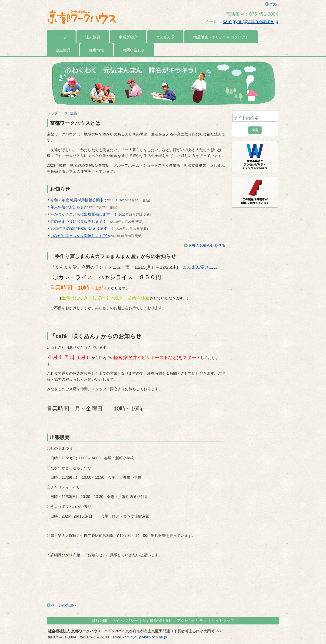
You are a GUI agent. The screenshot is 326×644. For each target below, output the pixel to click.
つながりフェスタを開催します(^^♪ (80, 236)
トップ (61, 37)
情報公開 (100, 621)
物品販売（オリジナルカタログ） (221, 37)
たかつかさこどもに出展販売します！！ (84, 214)
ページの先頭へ (62, 605)
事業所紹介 (128, 37)
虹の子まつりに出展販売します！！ (80, 222)
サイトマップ (223, 621)
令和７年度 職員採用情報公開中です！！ (84, 200)
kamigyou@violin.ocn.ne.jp (250, 21)
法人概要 (93, 37)
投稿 (73, 113)
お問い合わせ (134, 50)
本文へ (274, 4)
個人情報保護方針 (157, 621)
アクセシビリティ (192, 621)
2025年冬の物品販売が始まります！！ (83, 229)
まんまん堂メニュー (202, 267)
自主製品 (63, 50)
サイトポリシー (125, 621)
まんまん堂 (165, 37)
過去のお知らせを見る (205, 246)
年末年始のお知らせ (67, 207)
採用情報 (96, 50)
